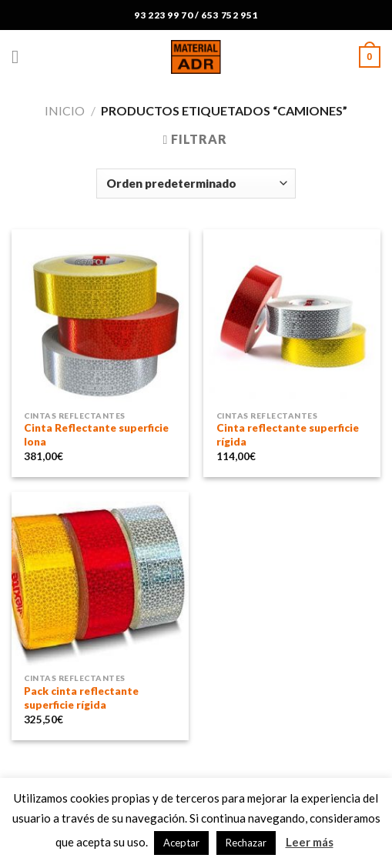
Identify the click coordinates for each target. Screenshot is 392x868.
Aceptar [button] (181, 843)
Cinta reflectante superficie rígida (288, 435)
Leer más (310, 842)
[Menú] (21, 57)
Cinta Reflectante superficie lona (96, 435)
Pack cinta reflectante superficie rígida (81, 698)
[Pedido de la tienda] (196, 184)
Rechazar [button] (246, 843)
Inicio (65, 110)
